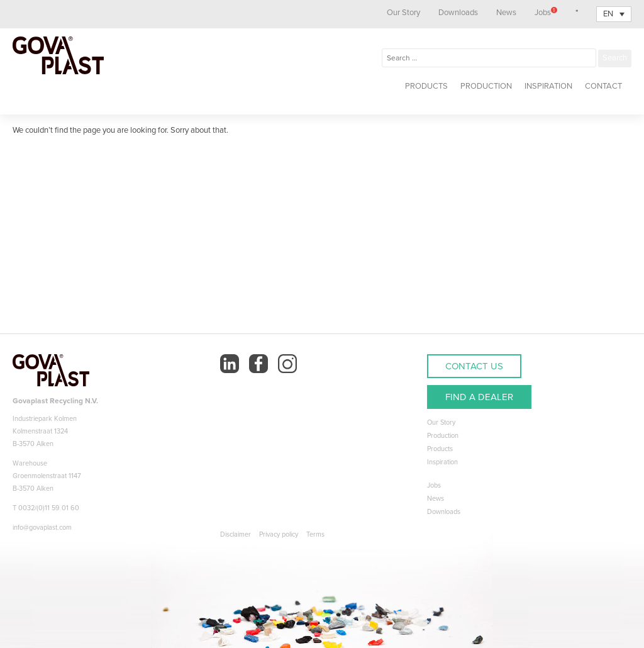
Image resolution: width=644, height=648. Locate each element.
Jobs (546, 13)
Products (426, 86)
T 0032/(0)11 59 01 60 (46, 508)
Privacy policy (279, 534)
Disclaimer (236, 534)
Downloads (458, 13)
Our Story (403, 13)
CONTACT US (474, 366)
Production (486, 86)
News (506, 13)
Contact (603, 86)
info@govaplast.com (42, 528)
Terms (315, 534)
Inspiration (548, 86)
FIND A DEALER (479, 397)
